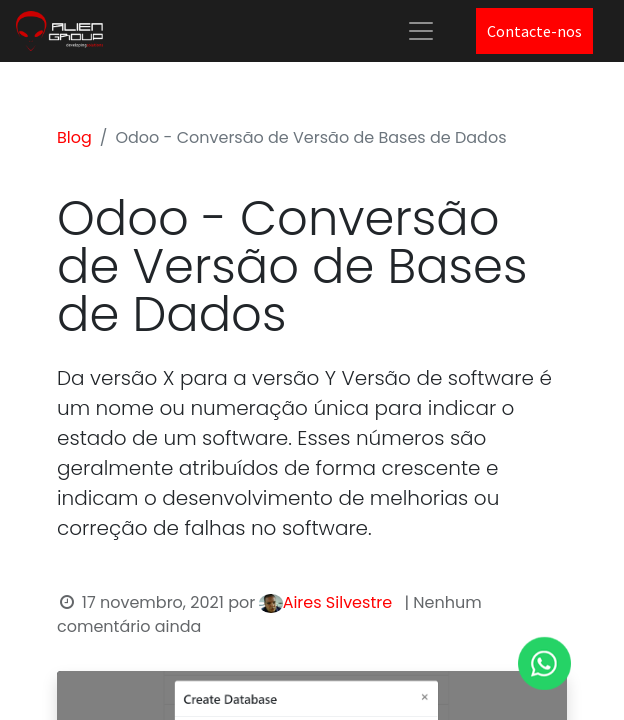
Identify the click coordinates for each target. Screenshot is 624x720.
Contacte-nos (534, 31)
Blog (74, 137)
